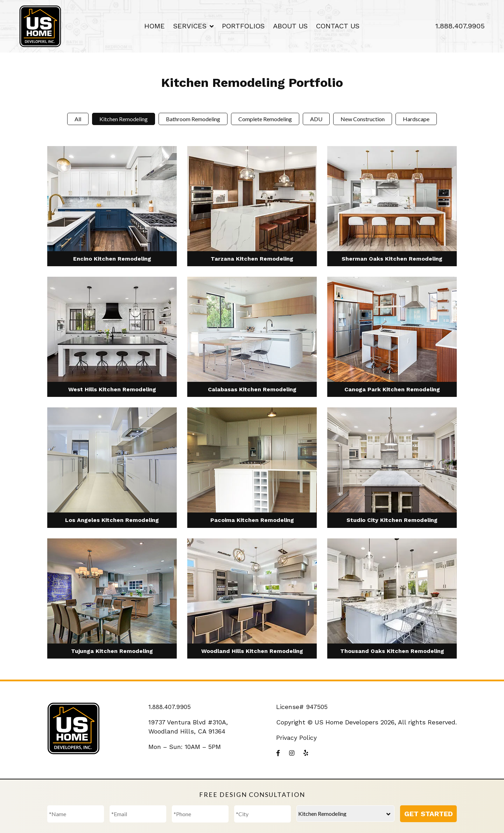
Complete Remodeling (265, 119)
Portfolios (243, 26)
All (78, 119)
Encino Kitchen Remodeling (112, 259)
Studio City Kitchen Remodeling (392, 520)
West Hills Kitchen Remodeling (112, 389)
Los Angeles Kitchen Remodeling (112, 520)
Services (190, 26)
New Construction (363, 119)
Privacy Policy (296, 738)
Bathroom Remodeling (193, 119)
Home (155, 26)
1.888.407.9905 (460, 26)
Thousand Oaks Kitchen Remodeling (392, 651)
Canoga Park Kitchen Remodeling (392, 389)
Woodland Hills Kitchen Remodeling (252, 651)
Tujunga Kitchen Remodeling (112, 651)
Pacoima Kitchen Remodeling (252, 520)
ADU (316, 119)
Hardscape (416, 119)
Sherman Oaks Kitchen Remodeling (392, 259)
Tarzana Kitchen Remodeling (252, 259)
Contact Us (338, 26)
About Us (290, 26)
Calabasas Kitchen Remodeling (252, 389)
